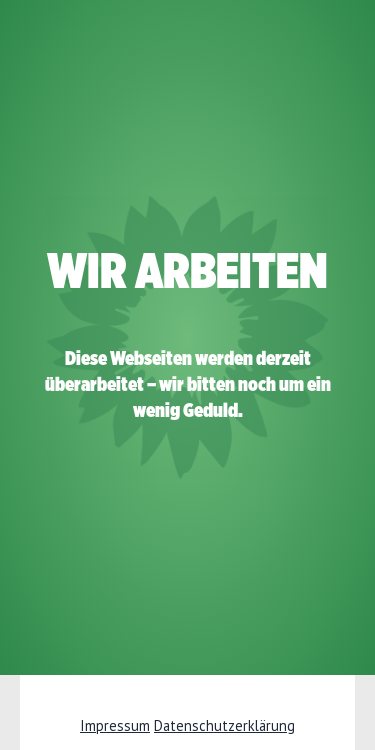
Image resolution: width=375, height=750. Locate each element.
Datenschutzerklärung (224, 725)
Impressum (115, 725)
